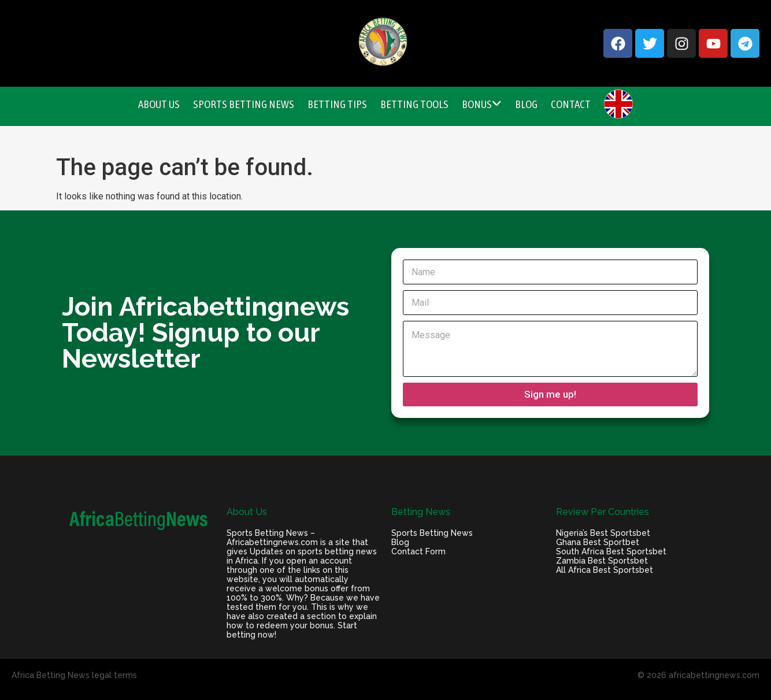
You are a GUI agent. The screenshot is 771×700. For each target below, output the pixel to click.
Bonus (482, 104)
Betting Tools (414, 104)
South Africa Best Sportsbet (611, 551)
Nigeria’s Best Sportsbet (603, 533)
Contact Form (418, 551)
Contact (571, 104)
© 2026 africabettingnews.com (698, 675)
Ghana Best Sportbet (598, 542)
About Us (159, 104)
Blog (526, 104)
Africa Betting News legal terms (74, 675)
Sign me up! (550, 394)
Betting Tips (337, 104)
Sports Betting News (244, 104)
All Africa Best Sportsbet (605, 570)
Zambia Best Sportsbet (602, 561)
